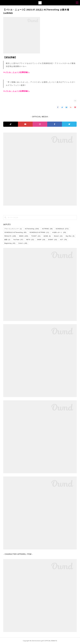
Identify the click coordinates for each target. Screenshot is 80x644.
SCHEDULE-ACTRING (39, 232)
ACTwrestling (32, 229)
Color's (23, 243)
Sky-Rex (70, 236)
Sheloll (58, 236)
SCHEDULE (62, 229)
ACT (64, 240)
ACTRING (47, 229)
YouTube (18, 240)
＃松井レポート (59, 232)
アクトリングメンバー (13, 229)
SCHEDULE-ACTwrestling (15, 232)
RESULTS (10, 236)
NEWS (24, 236)
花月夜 (47, 236)
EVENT (53, 240)
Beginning (10, 243)
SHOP (41, 240)
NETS (30, 240)
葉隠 (7, 240)
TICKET (36, 236)
